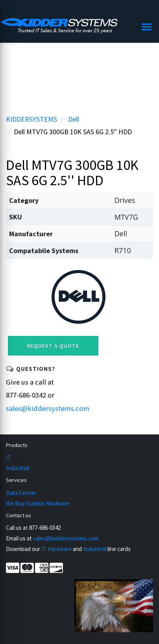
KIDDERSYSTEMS (31, 119)
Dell (74, 119)
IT (8, 457)
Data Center (21, 493)
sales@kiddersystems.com (48, 408)
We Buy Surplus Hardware (38, 503)
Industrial (18, 468)
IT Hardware (56, 549)
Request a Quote (53, 346)
